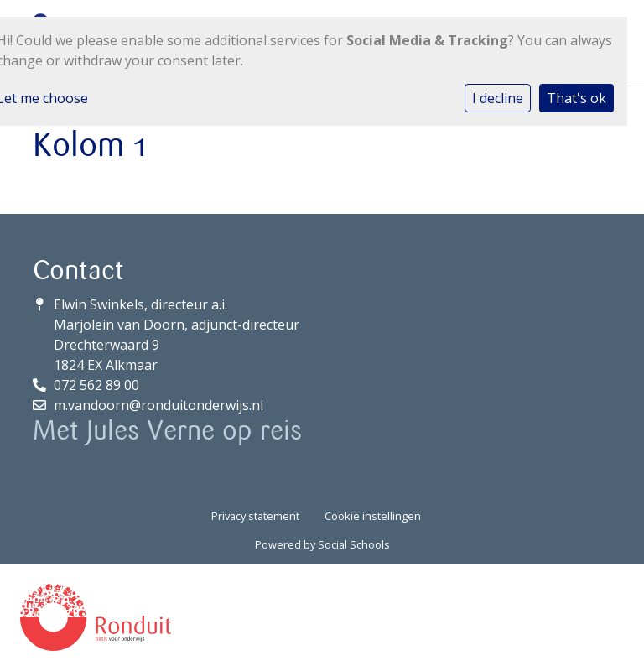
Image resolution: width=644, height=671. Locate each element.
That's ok (576, 98)
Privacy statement (255, 516)
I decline (498, 98)
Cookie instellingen (373, 516)
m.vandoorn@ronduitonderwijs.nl (158, 405)
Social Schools (354, 544)
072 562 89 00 (96, 385)
